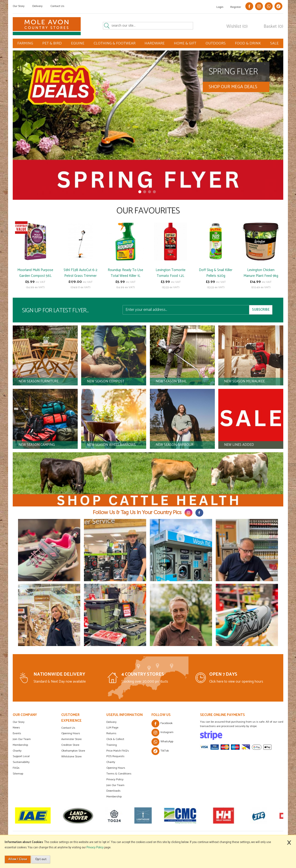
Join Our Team (22, 739)
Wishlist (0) (237, 27)
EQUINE (78, 43)
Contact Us (57, 6)
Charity (17, 751)
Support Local (21, 756)
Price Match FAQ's (118, 751)
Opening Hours (71, 733)
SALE (274, 43)
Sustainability (21, 762)
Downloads (113, 791)
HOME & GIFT (185, 43)
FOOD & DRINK (248, 43)
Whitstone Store (71, 757)
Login (220, 7)
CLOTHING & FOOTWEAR (115, 43)
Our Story (19, 6)
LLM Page (112, 728)
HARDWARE (155, 43)
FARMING (25, 43)
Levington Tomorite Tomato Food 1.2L (171, 273)
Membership (20, 745)
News (16, 728)
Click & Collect (115, 739)
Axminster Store (71, 739)
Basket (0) (273, 27)
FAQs (16, 768)
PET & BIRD (52, 43)
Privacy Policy (115, 779)
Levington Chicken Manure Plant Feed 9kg (261, 273)
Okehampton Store (73, 751)
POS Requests (115, 756)
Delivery (37, 6)
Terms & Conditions (119, 774)
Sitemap (18, 774)
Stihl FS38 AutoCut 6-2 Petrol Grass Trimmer (80, 273)
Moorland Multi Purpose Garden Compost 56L (35, 273)
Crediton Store (70, 745)
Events (17, 733)
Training (112, 745)
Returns (111, 733)
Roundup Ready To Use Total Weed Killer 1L (125, 273)
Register (236, 7)
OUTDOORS (216, 43)
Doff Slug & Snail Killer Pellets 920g (216, 273)
